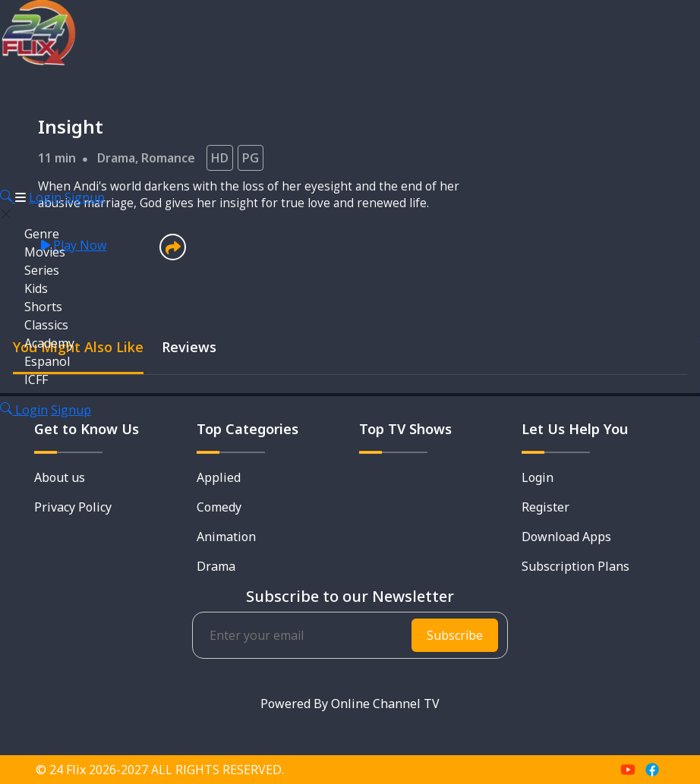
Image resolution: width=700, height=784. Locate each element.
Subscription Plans (575, 566)
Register (545, 507)
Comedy (219, 507)
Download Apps (566, 537)
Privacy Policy (73, 507)
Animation (226, 537)
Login (45, 197)
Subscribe (455, 635)
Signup (85, 197)
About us (60, 477)
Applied (219, 477)
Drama (216, 566)
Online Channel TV (385, 704)
